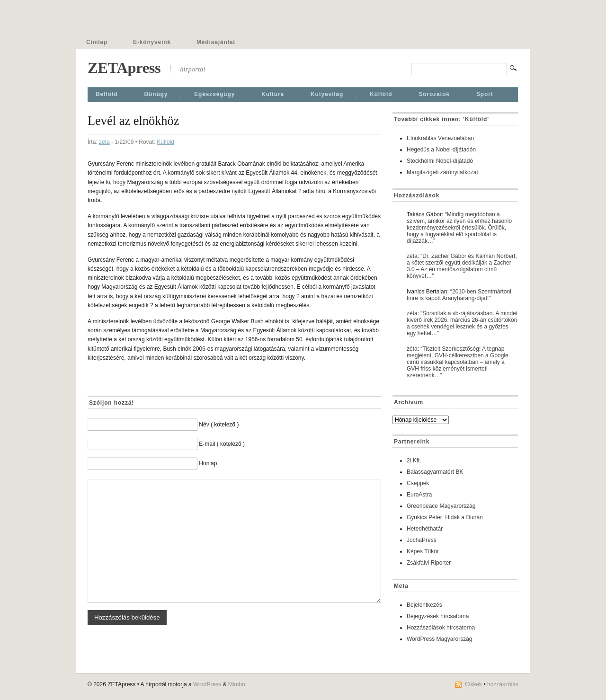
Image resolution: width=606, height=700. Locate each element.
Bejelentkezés (424, 605)
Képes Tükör (423, 551)
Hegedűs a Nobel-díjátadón (441, 150)
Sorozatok (434, 94)
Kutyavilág (327, 94)
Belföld (107, 94)
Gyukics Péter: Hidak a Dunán (445, 517)
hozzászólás (503, 684)
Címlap (97, 42)
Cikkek (473, 684)
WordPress (207, 684)
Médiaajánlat (216, 42)
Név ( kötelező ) (219, 425)
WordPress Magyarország (440, 639)
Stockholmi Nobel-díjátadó (440, 161)
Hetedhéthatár (425, 529)
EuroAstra (419, 495)
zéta (104, 142)
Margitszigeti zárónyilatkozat (442, 172)
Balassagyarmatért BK (435, 472)
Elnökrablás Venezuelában (440, 138)
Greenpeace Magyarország (441, 506)
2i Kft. (414, 461)
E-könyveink (152, 42)
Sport (485, 94)
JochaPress (422, 540)
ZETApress (124, 68)
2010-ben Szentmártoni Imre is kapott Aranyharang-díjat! (459, 295)
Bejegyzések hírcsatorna (438, 616)
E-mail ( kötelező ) (222, 444)
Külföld (381, 94)
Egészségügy (214, 94)
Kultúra (273, 94)
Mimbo (237, 684)
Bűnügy (156, 94)
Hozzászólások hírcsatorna (441, 628)
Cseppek (418, 483)
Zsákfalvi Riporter (429, 563)
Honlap (208, 463)
